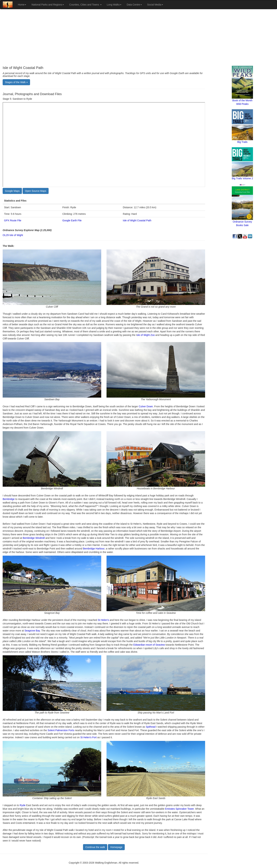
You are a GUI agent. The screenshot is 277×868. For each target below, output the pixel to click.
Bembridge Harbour (94, 549)
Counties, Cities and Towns (85, 5)
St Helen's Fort (89, 737)
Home (22, 5)
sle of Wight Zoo (146, 335)
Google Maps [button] (12, 191)
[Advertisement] (138, 37)
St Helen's (103, 620)
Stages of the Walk (16, 82)
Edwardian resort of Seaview (149, 645)
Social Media (155, 5)
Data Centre (134, 5)
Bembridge (9, 499)
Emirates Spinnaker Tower (179, 809)
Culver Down (146, 406)
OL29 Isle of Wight (13, 235)
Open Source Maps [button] (36, 191)
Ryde (23, 805)
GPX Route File (13, 220)
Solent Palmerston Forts (61, 730)
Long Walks (114, 5)
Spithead (151, 727)
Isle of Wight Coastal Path (137, 220)
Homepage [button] (116, 847)
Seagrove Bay (32, 631)
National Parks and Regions (48, 5)
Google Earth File (72, 220)
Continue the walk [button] (95, 847)
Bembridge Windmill (34, 538)
